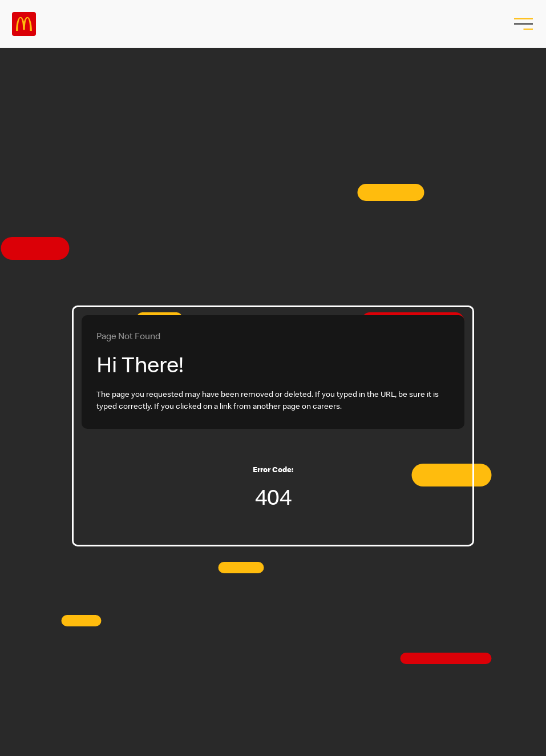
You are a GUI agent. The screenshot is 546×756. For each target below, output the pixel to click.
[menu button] (522, 24)
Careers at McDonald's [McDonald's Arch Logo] (24, 24)
